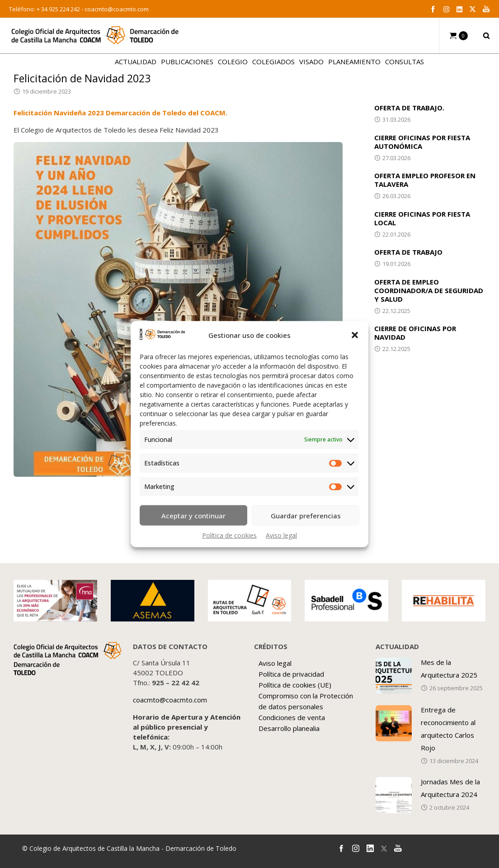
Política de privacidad (291, 674)
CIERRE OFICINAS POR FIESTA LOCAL (422, 218)
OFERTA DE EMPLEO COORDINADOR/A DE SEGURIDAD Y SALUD (429, 290)
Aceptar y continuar (193, 515)
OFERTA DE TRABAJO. (409, 108)
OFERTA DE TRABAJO (408, 252)
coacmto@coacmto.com (117, 9)
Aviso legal (281, 535)
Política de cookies (229, 535)
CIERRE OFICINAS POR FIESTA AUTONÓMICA (422, 142)
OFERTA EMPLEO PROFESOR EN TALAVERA (425, 180)
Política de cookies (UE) (295, 685)
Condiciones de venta (292, 717)
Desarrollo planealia (289, 728)
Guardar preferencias (306, 515)
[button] (355, 335)
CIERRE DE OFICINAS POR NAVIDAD (415, 333)
